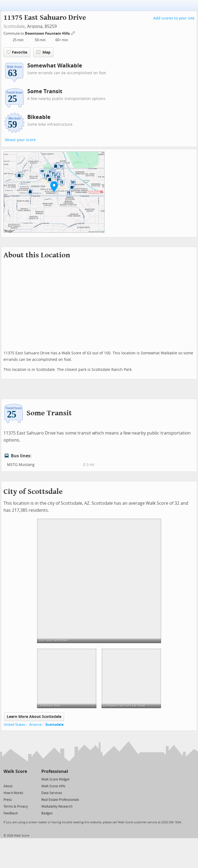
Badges (47, 813)
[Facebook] (15, 779)
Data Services (52, 793)
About (8, 786)
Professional (55, 771)
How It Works (13, 793)
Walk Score (15, 771)
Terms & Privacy (16, 807)
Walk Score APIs (53, 786)
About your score (20, 140)
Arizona (35, 725)
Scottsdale (14, 26)
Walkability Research (57, 807)
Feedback (11, 813)
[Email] (23, 779)
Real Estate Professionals (60, 800)
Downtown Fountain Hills (48, 33)
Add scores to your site (174, 18)
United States (14, 725)
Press (8, 800)
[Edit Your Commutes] (73, 33)
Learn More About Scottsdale (34, 717)
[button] (54, 186)
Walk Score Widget (55, 779)
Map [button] (43, 52)
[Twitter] (7, 779)
